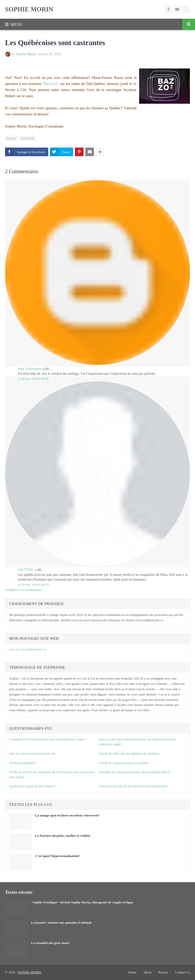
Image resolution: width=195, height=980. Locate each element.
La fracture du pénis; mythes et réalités (63, 836)
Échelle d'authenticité (22, 763)
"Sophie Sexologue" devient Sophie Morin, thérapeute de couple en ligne (82, 902)
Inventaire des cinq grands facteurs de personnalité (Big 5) (134, 772)
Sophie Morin (26, 54)
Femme (11, 138)
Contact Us (183, 972)
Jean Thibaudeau (30, 369)
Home (132, 972)
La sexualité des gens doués (50, 943)
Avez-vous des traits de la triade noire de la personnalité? (134, 786)
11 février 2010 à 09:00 (33, 379)
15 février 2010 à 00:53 (33, 585)
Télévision (27, 138)
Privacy (163, 972)
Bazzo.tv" (52, 84)
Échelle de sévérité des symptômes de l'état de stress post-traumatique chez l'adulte (52, 775)
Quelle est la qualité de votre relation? (32, 786)
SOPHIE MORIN (29, 9)
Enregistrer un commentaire (23, 590)
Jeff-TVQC (26, 570)
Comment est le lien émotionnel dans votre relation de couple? (47, 739)
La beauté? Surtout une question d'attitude (61, 923)
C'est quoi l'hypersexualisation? (58, 856)
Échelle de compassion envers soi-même (124, 763)
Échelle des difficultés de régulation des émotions (129, 754)
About (147, 972)
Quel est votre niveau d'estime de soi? (32, 754)
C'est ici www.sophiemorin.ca (27, 649)
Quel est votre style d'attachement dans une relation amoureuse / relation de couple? (138, 742)
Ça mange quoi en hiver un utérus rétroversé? (67, 815)
